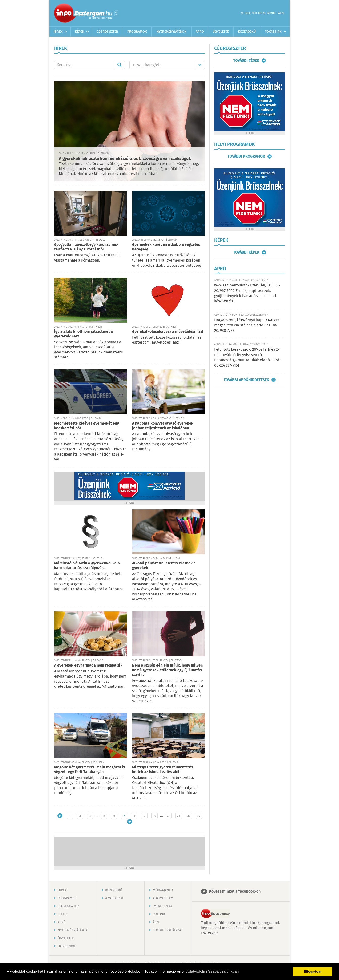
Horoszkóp (67, 946)
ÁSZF (156, 922)
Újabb (60, 816)
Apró (200, 32)
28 (179, 816)
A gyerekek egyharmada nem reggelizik (88, 665)
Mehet (119, 65)
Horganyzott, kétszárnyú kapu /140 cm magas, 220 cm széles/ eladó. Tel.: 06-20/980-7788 (247, 325)
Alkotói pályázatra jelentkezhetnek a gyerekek (164, 566)
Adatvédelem (163, 898)
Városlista (116, 13)
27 (168, 816)
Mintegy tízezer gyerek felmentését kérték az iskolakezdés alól (163, 770)
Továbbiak (273, 32)
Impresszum (162, 906)
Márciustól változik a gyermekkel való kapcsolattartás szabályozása (87, 566)
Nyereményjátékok (172, 32)
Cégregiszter (107, 32)
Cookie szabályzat (168, 930)
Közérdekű (247, 32)
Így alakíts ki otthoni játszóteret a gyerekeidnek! (83, 334)
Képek (80, 32)
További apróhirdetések (246, 380)
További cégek (246, 60)
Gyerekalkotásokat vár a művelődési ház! (168, 332)
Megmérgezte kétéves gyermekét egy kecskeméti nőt (87, 426)
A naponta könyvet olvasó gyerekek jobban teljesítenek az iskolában (163, 426)
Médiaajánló (163, 890)
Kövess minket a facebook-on (235, 891)
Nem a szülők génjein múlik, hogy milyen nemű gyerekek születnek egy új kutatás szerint (167, 670)
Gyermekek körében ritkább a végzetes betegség (166, 247)
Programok (137, 32)
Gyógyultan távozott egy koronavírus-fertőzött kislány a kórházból (86, 247)
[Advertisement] (129, 851)
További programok (246, 156)
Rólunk (159, 914)
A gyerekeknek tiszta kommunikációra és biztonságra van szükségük (125, 159)
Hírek (58, 32)
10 (155, 816)
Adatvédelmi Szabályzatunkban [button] (212, 971)
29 (189, 816)
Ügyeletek (221, 32)
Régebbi (130, 822)
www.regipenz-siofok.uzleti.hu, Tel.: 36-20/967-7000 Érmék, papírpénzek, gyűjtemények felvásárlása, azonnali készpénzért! (247, 293)
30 (199, 816)
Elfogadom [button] (313, 972)
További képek (246, 252)
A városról (114, 898)
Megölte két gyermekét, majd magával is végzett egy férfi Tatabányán (90, 770)
